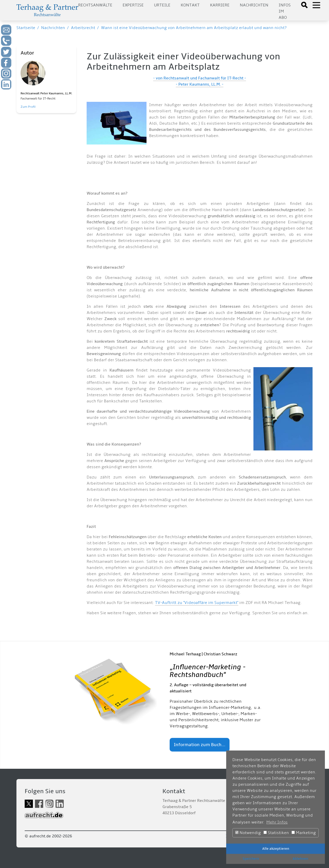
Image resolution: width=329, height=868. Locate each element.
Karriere (220, 5)
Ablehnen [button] (300, 859)
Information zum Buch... (200, 745)
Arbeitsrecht (83, 28)
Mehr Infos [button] (277, 822)
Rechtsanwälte (95, 5)
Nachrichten (254, 5)
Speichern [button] (251, 859)
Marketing (304, 833)
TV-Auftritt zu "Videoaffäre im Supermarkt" (197, 603)
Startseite (26, 28)
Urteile (162, 5)
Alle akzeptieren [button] (276, 849)
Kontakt (190, 5)
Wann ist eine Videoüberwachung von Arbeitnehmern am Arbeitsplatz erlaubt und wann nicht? (194, 28)
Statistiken (276, 833)
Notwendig (248, 833)
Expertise (133, 5)
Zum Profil (28, 107)
